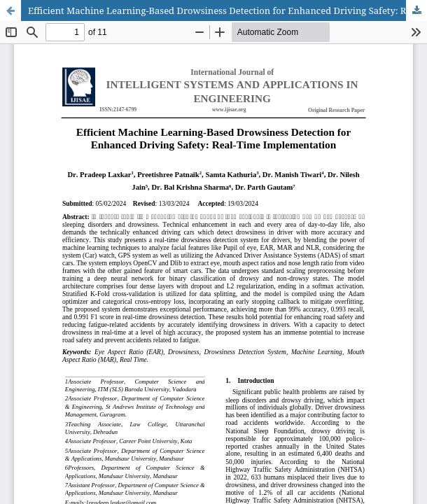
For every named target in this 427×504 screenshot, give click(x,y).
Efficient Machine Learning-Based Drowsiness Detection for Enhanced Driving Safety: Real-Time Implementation (227, 10)
